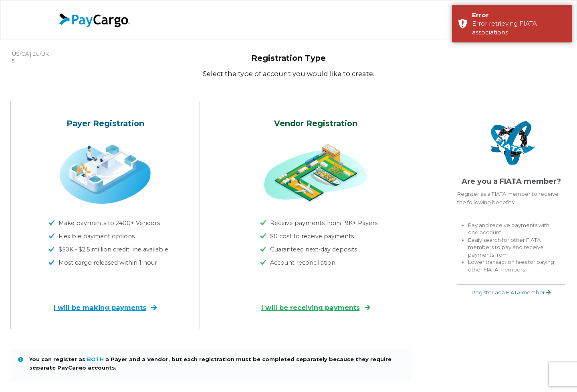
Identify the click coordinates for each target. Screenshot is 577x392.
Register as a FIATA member (511, 292)
